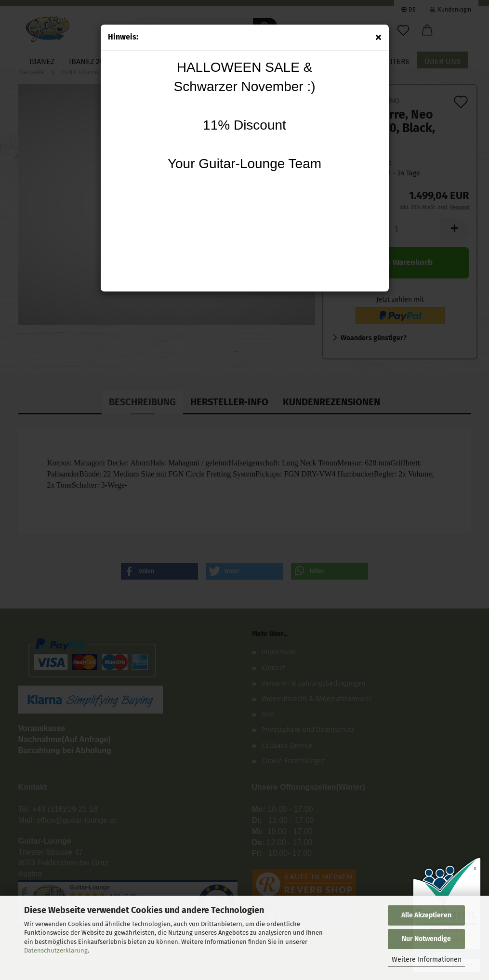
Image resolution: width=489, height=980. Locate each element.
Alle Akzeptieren (426, 915)
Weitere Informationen (427, 960)
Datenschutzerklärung (56, 950)
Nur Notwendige (426, 939)
